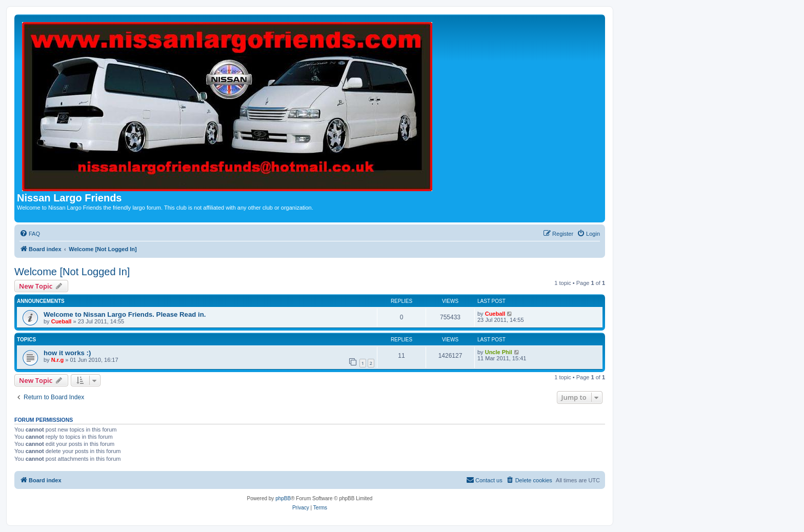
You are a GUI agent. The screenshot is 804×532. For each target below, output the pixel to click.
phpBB (283, 498)
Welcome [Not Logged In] (72, 272)
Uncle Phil (499, 352)
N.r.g (57, 360)
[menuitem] (30, 234)
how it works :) (67, 353)
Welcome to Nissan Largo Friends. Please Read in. (125, 314)
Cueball (62, 321)
